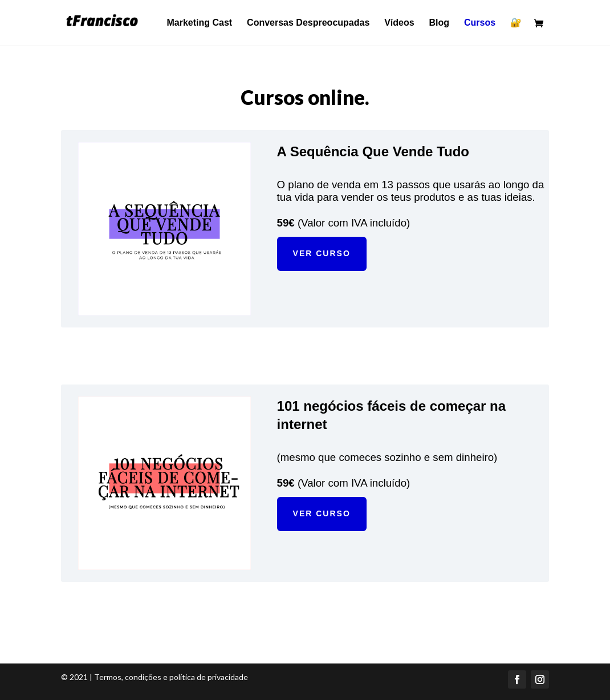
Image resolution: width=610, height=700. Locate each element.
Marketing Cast (200, 23)
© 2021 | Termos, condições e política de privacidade (154, 677)
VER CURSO (322, 253)
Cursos (480, 23)
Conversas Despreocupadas (308, 23)
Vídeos (399, 23)
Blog (440, 23)
